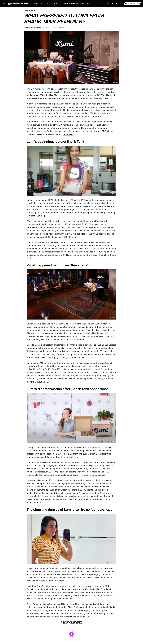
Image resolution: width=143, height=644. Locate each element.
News (36, 3)
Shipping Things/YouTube (108, 442)
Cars (55, 3)
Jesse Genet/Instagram (108, 562)
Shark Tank (68, 134)
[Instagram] (108, 3)
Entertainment (70, 3)
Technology (30, 10)
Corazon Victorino (34, 27)
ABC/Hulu (115, 82)
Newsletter (132, 4)
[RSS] (121, 3)
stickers (71, 465)
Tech (46, 3)
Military (87, 3)
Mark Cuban (98, 345)
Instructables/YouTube (109, 194)
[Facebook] (103, 3)
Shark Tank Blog (37, 216)
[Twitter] (112, 3)
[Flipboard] (117, 3)
